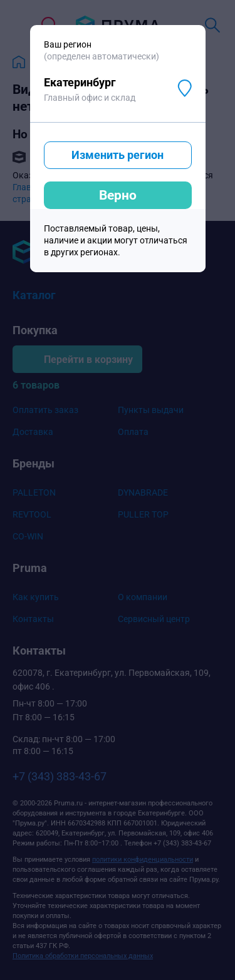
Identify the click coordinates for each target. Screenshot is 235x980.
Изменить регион (118, 155)
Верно (118, 195)
